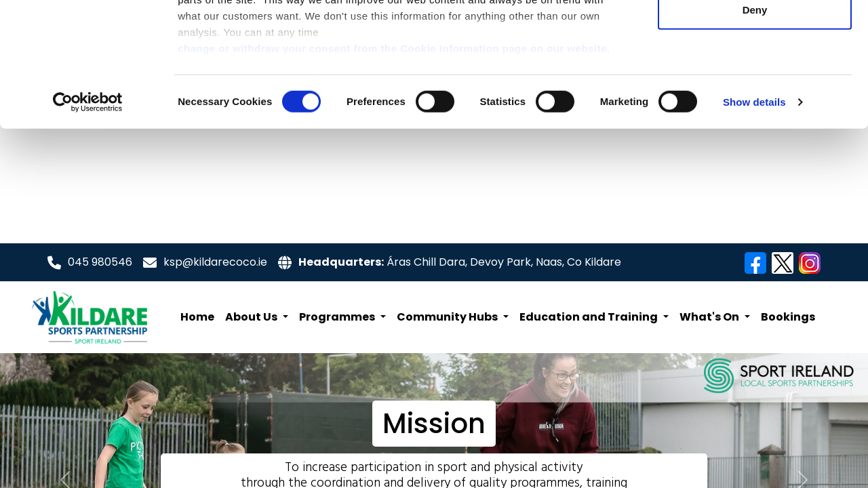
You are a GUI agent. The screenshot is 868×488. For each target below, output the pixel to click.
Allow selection (754, 80)
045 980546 (100, 262)
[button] (257, 317)
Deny (755, 124)
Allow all (755, 36)
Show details (754, 217)
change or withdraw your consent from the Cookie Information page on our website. (394, 163)
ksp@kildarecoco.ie (215, 262)
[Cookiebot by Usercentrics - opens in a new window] (88, 217)
